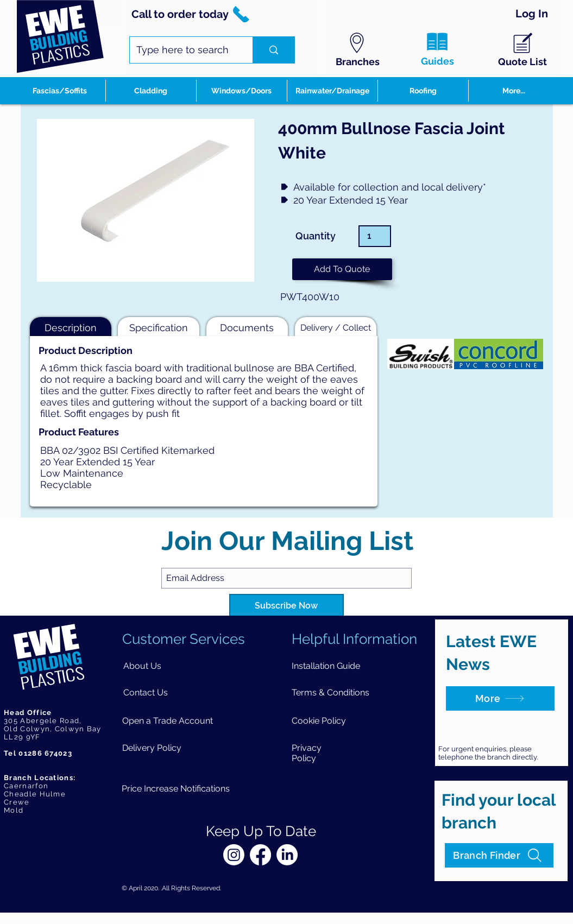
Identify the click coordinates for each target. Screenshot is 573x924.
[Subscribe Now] (286, 606)
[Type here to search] (183, 50)
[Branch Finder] (499, 855)
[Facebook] (260, 855)
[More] (500, 698)
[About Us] (142, 666)
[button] (342, 269)
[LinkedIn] (287, 855)
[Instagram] (234, 855)
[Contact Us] (145, 692)
